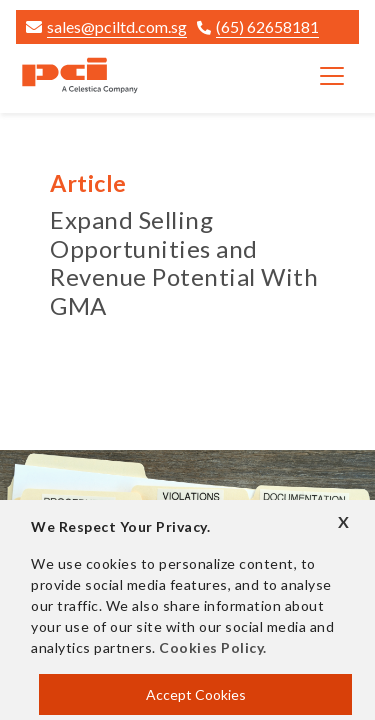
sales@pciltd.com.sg (106, 26)
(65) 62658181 (258, 26)
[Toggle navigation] (332, 76)
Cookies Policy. (213, 647)
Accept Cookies (196, 694)
